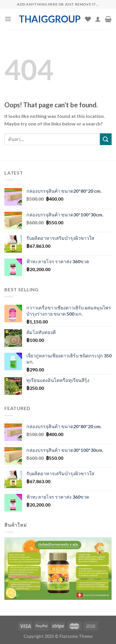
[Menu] (8, 19)
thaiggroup (50, 19)
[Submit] (106, 139)
